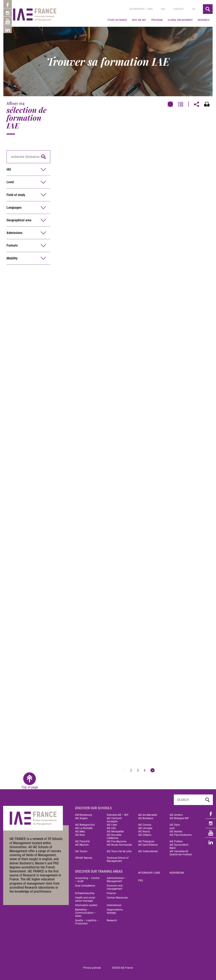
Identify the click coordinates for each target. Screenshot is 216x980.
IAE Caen (112, 825)
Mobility (12, 258)
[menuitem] (194, 9)
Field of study (16, 195)
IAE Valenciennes (148, 851)
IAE (9, 169)
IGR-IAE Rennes (84, 858)
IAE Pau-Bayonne (117, 841)
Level (10, 182)
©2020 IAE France (123, 968)
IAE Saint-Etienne (148, 845)
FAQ (140, 880)
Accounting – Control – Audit (87, 880)
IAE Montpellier (115, 832)
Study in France (117, 20)
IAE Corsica (145, 825)
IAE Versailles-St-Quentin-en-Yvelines (181, 853)
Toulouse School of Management (118, 859)
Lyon (172, 828)
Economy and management (115, 887)
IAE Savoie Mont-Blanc (179, 846)
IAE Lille (111, 828)
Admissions (14, 233)
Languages (14, 208)
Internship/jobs (149, 873)
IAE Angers (81, 818)
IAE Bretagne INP (179, 818)
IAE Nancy (144, 832)
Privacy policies (92, 968)
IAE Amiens (176, 815)
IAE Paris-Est (82, 841)
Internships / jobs (141, 9)
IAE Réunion (82, 845)
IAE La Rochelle (84, 828)
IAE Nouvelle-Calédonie (114, 836)
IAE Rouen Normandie (119, 845)
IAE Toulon (81, 851)
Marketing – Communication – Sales (86, 913)
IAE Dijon (175, 825)
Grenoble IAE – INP (118, 815)
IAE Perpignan (146, 841)
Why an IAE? (139, 20)
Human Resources (117, 898)
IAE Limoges (145, 828)
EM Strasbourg (84, 815)
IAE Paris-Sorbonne (181, 835)
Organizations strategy (115, 911)
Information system (86, 905)
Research (204, 20)
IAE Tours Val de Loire (119, 851)
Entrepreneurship (85, 893)
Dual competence (85, 886)
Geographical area (19, 220)
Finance (111, 893)
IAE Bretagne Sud (85, 825)
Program (157, 20)
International (114, 905)
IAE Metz (80, 832)
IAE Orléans (145, 835)
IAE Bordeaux (146, 818)
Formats (12, 245)
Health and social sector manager (85, 899)
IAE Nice (80, 835)
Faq (163, 9)
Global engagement (180, 20)
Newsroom (177, 873)
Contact (179, 9)
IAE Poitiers (176, 841)
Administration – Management (116, 880)
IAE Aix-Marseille (148, 815)
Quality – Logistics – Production (87, 922)
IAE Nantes (176, 832)
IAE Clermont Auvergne (114, 820)
